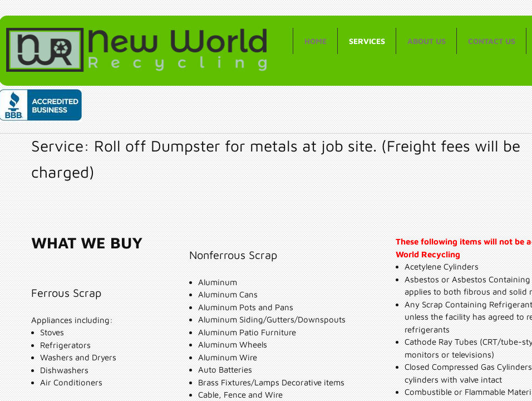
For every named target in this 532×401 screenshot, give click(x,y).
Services (367, 41)
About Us (427, 41)
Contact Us (492, 41)
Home (316, 41)
